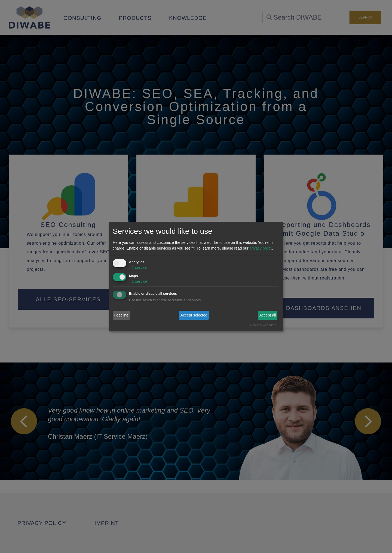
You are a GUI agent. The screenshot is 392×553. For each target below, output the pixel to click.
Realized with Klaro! (264, 325)
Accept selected (194, 315)
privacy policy (261, 248)
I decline (121, 315)
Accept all (268, 315)
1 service (138, 268)
